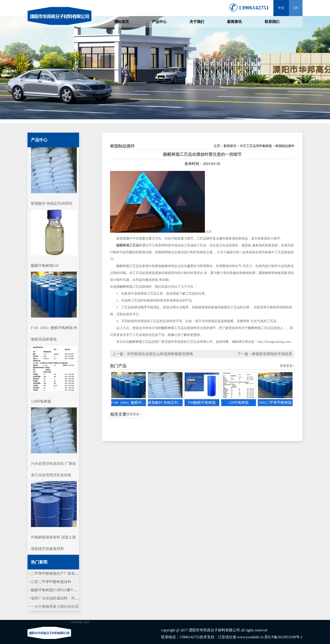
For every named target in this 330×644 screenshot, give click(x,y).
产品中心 (159, 22)
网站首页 (122, 22)
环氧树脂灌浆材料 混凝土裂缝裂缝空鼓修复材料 (54, 537)
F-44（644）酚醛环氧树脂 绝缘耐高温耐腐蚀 (54, 328)
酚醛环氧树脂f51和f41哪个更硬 (56, 590)
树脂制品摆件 (285, 146)
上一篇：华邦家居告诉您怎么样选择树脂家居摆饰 (153, 354)
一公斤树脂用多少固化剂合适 (55, 606)
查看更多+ (287, 366)
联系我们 (272, 22)
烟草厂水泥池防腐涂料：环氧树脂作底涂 (64, 598)
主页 (217, 146)
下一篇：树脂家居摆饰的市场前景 (265, 354)
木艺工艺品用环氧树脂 (256, 146)
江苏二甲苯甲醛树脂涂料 (51, 582)
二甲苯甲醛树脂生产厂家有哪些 (57, 573)
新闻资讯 (234, 22)
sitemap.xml (80, 622)
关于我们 (197, 22)
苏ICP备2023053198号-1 (283, 637)
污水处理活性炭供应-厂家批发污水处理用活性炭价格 (54, 464)
